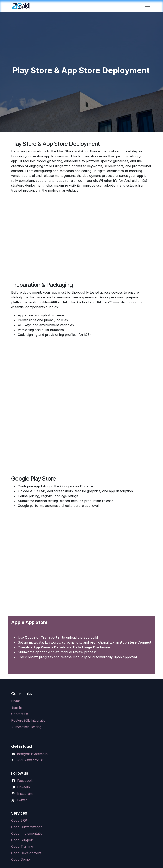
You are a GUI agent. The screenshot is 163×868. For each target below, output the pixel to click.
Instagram (25, 794)
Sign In (17, 707)
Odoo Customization (27, 827)
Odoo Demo (20, 859)
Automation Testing (26, 727)
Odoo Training (22, 846)
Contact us (20, 714)
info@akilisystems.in (32, 754)
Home (16, 701)
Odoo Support (22, 840)
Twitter (22, 800)
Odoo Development (26, 853)
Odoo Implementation (28, 833)
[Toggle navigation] (147, 6)
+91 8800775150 (30, 760)
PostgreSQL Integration (29, 720)
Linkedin (23, 787)
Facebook (25, 781)
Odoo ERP (19, 820)
